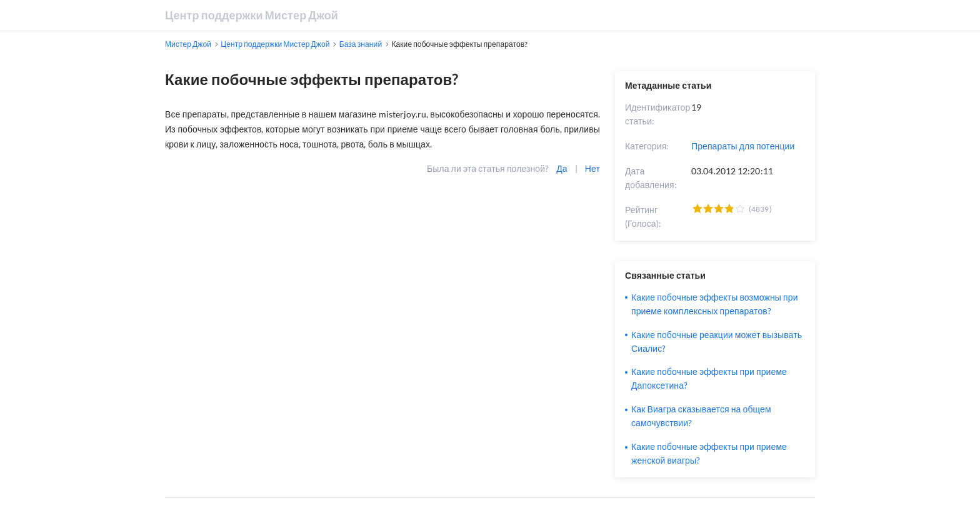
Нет (592, 168)
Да (562, 168)
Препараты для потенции (743, 146)
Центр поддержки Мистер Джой (252, 15)
